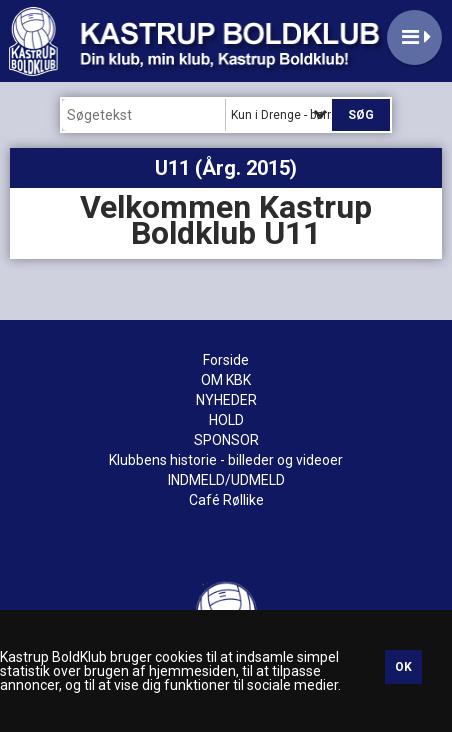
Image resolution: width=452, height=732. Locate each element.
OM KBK (226, 380)
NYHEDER (226, 400)
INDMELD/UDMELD (226, 480)
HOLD (226, 420)
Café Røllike (226, 500)
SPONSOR (226, 440)
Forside (226, 360)
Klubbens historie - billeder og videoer (226, 460)
